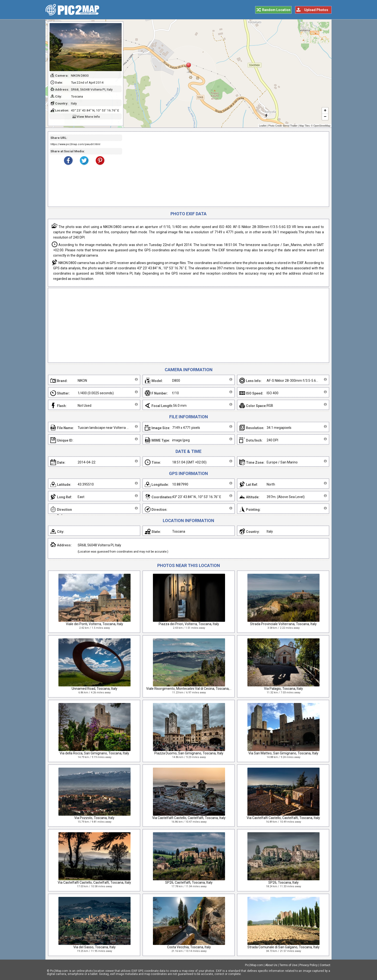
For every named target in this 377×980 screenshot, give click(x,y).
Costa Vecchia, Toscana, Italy (189, 947)
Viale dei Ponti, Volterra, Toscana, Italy (94, 624)
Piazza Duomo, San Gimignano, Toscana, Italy (189, 753)
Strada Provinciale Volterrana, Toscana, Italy (283, 624)
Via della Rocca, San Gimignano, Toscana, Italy (94, 753)
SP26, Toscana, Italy (283, 882)
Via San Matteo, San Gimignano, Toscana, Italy (283, 753)
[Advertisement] (224, 169)
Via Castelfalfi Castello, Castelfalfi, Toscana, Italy (189, 818)
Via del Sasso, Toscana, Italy (94, 947)
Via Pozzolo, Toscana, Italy (94, 818)
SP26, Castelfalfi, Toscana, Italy (189, 882)
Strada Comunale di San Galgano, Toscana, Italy (283, 947)
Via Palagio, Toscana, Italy (283, 689)
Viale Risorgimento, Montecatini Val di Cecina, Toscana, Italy (191, 689)
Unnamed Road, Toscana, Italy (94, 689)
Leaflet (263, 126)
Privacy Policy (308, 965)
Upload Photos (316, 10)
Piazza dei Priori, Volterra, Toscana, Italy (189, 624)
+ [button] (325, 111)
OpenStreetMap (322, 126)
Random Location (276, 10)
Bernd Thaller (290, 126)
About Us (271, 965)
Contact (325, 965)
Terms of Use (288, 965)
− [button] (325, 117)
